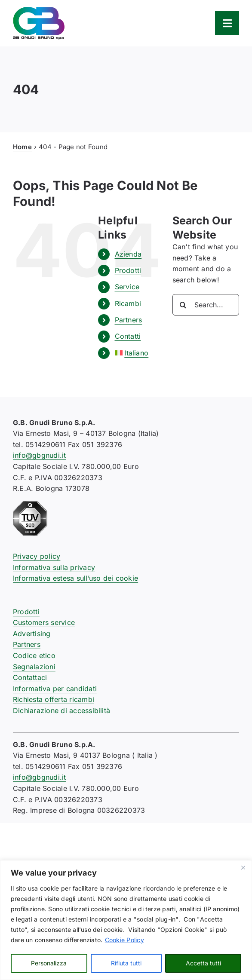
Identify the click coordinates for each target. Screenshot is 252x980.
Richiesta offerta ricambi (54, 699)
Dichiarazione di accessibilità (61, 710)
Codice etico (34, 655)
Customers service (44, 622)
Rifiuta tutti (126, 963)
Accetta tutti (203, 963)
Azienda (128, 254)
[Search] (183, 305)
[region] (126, 920)
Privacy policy (37, 556)
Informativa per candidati (55, 689)
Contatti (128, 336)
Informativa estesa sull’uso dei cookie (75, 578)
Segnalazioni (34, 667)
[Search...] (206, 305)
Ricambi (128, 303)
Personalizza (49, 963)
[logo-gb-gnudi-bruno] (39, 10)
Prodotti (128, 270)
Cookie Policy (124, 940)
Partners (129, 320)
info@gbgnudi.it (40, 455)
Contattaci (30, 677)
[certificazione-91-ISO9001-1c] (30, 505)
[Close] (243, 867)
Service (127, 287)
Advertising (32, 634)
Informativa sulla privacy (54, 567)
